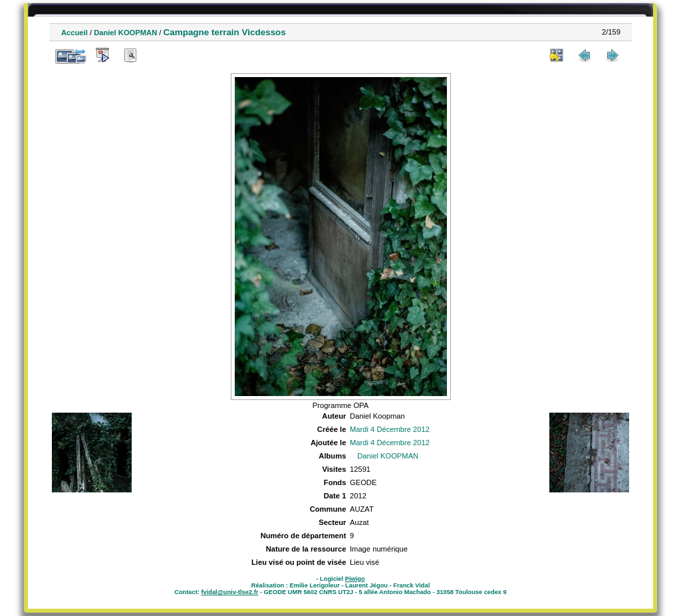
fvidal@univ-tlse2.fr (229, 592)
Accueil (74, 33)
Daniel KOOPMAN (125, 33)
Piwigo (355, 579)
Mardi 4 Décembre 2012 (390, 429)
